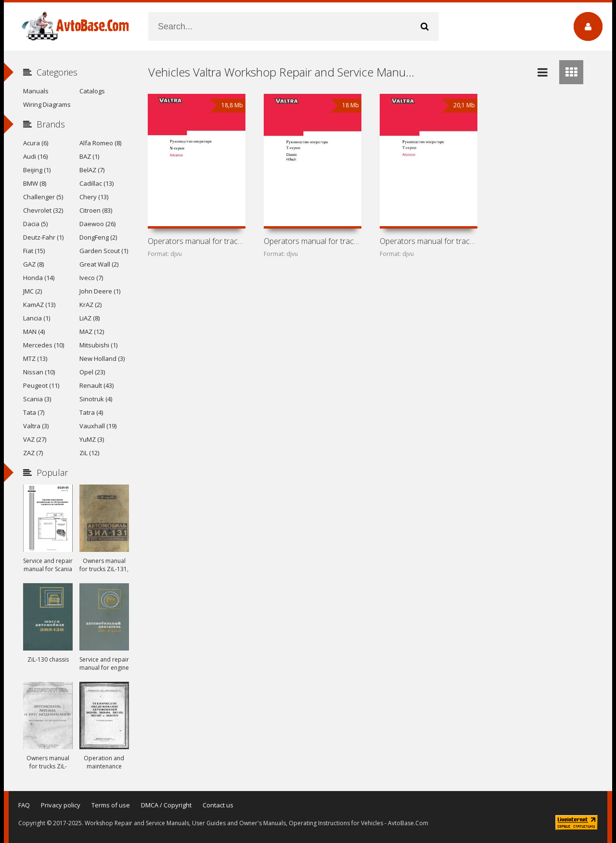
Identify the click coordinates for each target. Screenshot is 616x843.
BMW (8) (35, 183)
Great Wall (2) (99, 264)
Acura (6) (36, 143)
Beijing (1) (37, 170)
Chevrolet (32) (43, 210)
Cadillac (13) (96, 183)
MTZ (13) (35, 358)
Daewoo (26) (97, 224)
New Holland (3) (102, 358)
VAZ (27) (35, 439)
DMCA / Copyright (166, 805)
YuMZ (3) (92, 439)
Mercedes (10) (44, 345)
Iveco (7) (91, 278)
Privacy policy (61, 805)
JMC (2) (32, 291)
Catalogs (92, 91)
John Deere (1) (100, 291)
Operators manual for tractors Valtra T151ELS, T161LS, (428, 241)
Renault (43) (96, 385)
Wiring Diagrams (47, 104)
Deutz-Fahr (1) (43, 237)
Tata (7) (34, 412)
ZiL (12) (89, 453)
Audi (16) (35, 156)
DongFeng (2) (98, 237)
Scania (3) (37, 399)
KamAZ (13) (39, 305)
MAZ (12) (92, 332)
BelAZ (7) (92, 170)
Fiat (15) (34, 251)
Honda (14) (39, 278)
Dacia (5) (35, 224)
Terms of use (111, 805)
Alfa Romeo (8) (100, 143)
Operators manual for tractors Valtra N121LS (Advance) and (196, 241)
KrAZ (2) (90, 305)
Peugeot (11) (41, 385)
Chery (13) (94, 197)
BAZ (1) (89, 156)
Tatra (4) (91, 412)
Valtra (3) (36, 426)
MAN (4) (34, 332)
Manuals (36, 91)
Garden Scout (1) (104, 251)
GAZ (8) (33, 264)
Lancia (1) (37, 318)
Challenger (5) (43, 197)
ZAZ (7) (33, 453)
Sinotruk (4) (96, 399)
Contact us (218, 805)
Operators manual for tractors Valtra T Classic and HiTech (312, 241)
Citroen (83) (96, 210)
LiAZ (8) (90, 318)
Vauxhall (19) (98, 426)
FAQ (24, 805)
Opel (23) (92, 372)
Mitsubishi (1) (98, 345)
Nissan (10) (39, 372)
